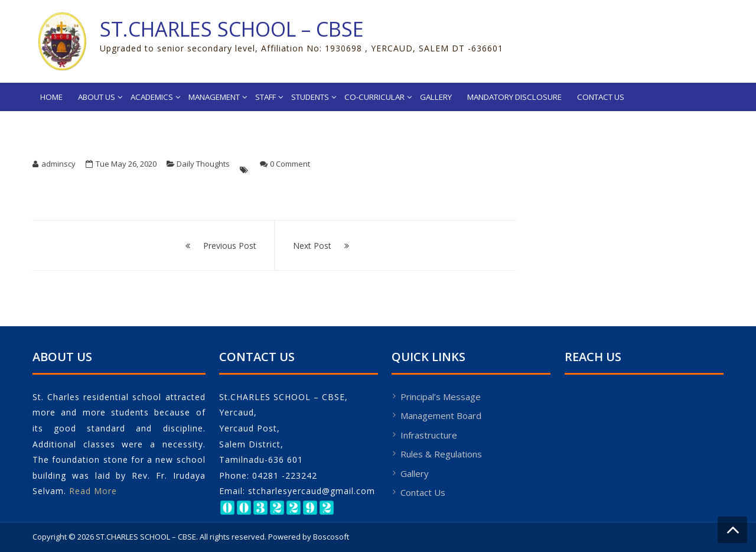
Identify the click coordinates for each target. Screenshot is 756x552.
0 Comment (290, 164)
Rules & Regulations (441, 454)
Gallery (436, 97)
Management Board (441, 415)
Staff (265, 97)
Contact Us (601, 97)
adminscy (58, 164)
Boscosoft (331, 537)
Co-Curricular (374, 97)
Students (310, 97)
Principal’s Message (441, 397)
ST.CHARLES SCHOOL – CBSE (232, 29)
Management (214, 97)
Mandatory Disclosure (514, 97)
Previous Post (230, 246)
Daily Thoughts (203, 164)
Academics (152, 97)
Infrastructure (429, 435)
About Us (97, 97)
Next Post (312, 246)
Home (51, 97)
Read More (93, 491)
